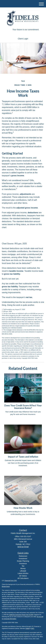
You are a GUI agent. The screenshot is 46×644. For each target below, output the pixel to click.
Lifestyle (23, 571)
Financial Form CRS (11, 581)
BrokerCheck (6, 586)
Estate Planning (23, 561)
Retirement (23, 556)
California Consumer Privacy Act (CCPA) (21, 615)
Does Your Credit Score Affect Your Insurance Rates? (23, 407)
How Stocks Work (23, 508)
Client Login (23, 39)
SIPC (33, 628)
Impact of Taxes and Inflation (23, 457)
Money (23, 568)
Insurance (23, 563)
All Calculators (23, 578)
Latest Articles (23, 573)
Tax (23, 566)
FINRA (27, 628)
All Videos (23, 576)
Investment (23, 559)
